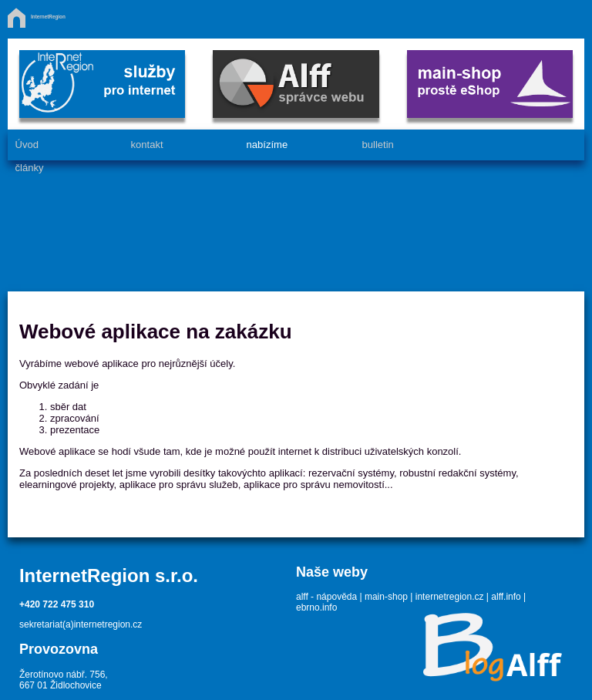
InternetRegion (48, 17)
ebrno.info (316, 607)
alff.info (506, 597)
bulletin (377, 145)
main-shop (386, 597)
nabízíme (267, 145)
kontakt (146, 145)
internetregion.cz (450, 597)
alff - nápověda (326, 597)
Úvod (26, 145)
